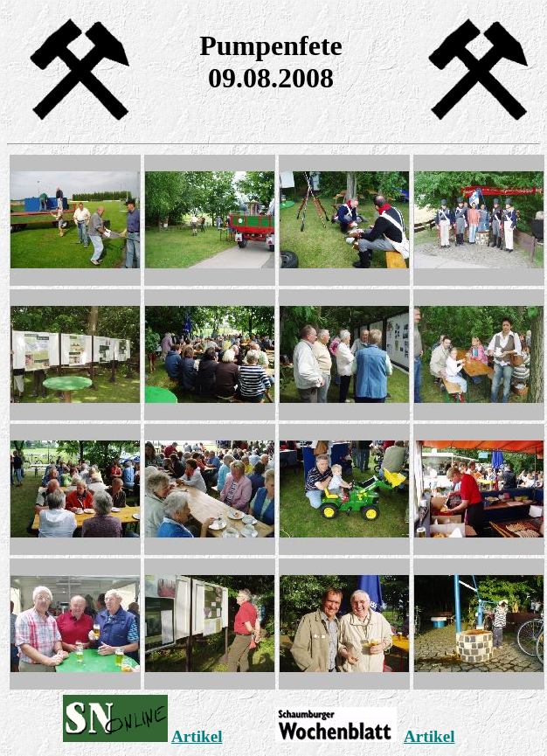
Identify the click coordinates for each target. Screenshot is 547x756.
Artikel (197, 736)
